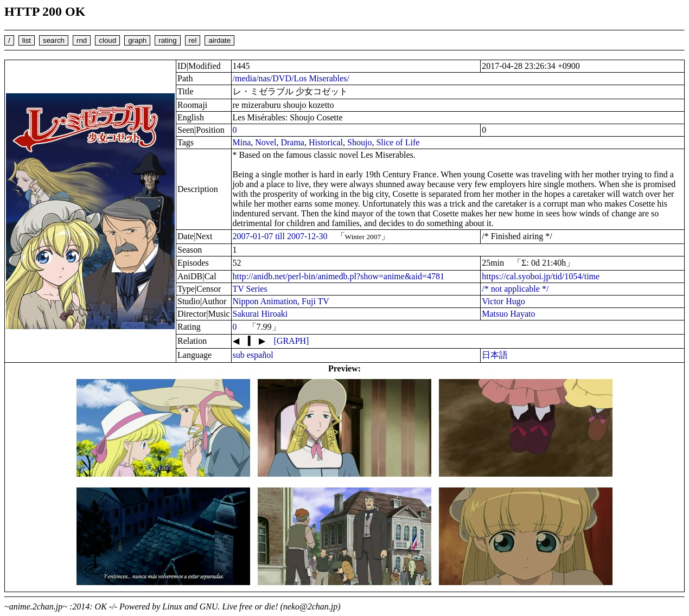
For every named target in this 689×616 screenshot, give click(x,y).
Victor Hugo (503, 301)
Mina (242, 142)
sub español (253, 355)
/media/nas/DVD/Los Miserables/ (291, 78)
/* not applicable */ (515, 289)
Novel (266, 142)
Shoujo (359, 142)
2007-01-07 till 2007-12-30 (280, 236)
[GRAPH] (292, 341)
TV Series (250, 289)
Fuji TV (315, 301)
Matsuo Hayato (508, 314)
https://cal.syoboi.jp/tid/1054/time (541, 276)
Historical (326, 142)
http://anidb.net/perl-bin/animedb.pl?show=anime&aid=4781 (339, 276)
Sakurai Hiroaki (260, 314)
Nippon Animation (265, 301)
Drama (292, 142)
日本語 (495, 355)
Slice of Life (398, 142)
